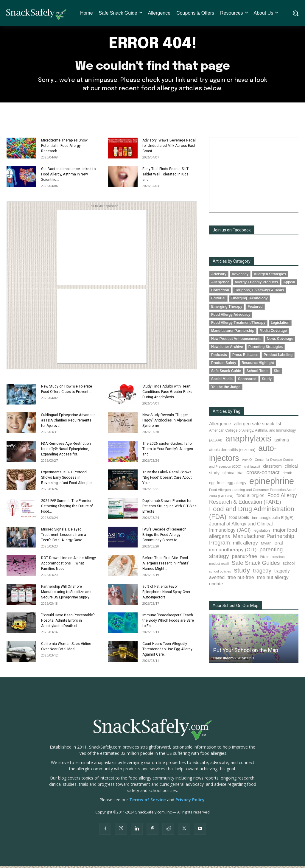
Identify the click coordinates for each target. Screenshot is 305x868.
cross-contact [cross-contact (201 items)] (263, 474)
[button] (295, 13)
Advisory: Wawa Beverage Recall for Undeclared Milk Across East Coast (169, 147)
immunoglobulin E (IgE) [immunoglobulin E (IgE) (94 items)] (273, 519)
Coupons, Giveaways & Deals (259, 292)
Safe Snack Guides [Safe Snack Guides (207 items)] (256, 564)
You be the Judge (226, 389)
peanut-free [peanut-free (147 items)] (245, 558)
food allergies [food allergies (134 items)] (250, 497)
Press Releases (245, 357)
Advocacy (240, 276)
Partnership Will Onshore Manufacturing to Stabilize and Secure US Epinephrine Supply (66, 594)
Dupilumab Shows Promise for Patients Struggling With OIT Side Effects (169, 508)
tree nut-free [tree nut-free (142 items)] (241, 579)
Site (277, 373)
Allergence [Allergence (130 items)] (220, 426)
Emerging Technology (249, 300)
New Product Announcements (236, 340)
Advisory (219, 276)
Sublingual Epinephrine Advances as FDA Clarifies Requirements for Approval (68, 422)
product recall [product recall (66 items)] (219, 565)
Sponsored (247, 381)
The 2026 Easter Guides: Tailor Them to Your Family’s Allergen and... (168, 451)
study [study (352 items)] (242, 572)
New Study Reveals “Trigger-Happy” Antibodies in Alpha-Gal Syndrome (167, 422)
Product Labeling (278, 357)
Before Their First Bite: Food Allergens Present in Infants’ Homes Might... (166, 565)
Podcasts (219, 357)
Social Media (222, 381)
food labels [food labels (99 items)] (239, 519)
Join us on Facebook (232, 232)
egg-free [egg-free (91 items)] (216, 484)
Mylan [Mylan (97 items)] (266, 545)
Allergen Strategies (270, 276)
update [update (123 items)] (216, 585)
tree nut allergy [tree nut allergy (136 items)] (273, 579)
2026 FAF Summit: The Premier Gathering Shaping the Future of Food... (67, 508)
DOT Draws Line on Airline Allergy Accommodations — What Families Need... (69, 565)
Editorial (218, 300)
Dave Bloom (223, 660)
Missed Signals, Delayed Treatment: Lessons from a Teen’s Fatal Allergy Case (64, 536)
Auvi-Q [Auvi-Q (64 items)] (247, 461)
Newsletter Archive (227, 348)
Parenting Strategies (266, 348)
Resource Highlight (258, 365)
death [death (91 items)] (288, 475)
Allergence (220, 284)
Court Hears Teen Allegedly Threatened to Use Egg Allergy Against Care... (167, 651)
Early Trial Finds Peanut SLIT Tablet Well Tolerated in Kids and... (165, 176)
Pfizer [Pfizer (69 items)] (264, 559)
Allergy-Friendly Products (256, 284)
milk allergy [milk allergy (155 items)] (245, 544)
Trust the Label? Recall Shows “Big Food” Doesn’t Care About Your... (167, 479)
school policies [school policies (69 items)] (220, 573)
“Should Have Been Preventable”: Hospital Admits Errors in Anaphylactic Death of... (68, 622)
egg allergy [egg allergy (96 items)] (236, 484)
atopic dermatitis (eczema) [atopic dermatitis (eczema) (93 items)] (232, 451)
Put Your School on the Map (246, 652)
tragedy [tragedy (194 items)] (262, 572)
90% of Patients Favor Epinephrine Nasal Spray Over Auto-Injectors (166, 594)
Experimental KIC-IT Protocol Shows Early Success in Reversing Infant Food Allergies (67, 479)
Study (267, 381)
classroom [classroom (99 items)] (272, 468)
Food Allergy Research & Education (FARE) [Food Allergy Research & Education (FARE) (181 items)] (253, 500)
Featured (255, 308)
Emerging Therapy (227, 308)
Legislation (280, 324)
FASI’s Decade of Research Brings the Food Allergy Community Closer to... (164, 536)
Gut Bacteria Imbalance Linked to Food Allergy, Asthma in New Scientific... (68, 176)
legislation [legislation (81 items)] (262, 532)
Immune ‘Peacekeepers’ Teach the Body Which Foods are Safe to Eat (168, 622)
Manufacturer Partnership (233, 332)
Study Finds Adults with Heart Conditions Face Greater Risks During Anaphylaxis (167, 393)
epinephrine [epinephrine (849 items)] (272, 483)
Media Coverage (273, 332)
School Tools (257, 373)
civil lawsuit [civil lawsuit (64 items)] (252, 468)
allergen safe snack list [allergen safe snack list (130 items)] (258, 426)
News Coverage (280, 340)
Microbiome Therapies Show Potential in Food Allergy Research (64, 147)
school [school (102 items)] (289, 565)
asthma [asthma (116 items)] (282, 442)
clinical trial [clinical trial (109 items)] (233, 475)
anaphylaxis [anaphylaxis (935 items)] (248, 440)
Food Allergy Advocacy (231, 316)
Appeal (289, 284)
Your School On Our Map (236, 607)
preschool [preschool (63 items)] (278, 559)
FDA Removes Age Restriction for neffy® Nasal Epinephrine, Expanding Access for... (66, 451)
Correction (220, 292)
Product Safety (224, 365)
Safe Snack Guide (226, 373)
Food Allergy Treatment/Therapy (238, 324)
